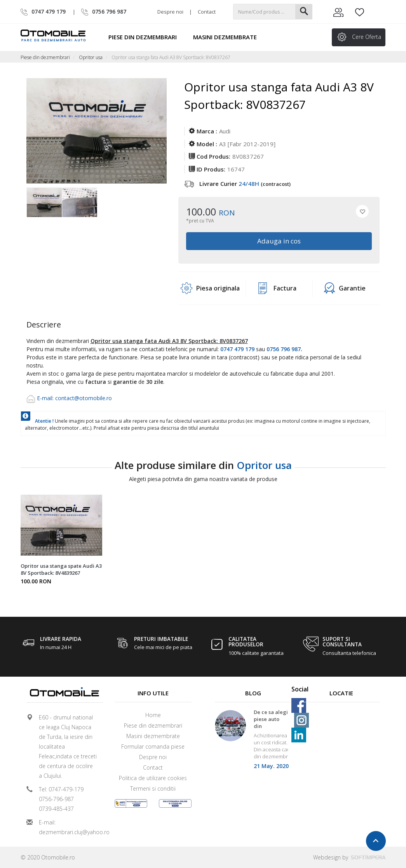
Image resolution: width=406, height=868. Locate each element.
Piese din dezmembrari (146, 37)
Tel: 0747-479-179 (61, 789)
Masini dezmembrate (228, 37)
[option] (44, 203)
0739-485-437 (56, 809)
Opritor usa (91, 57)
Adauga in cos (279, 241)
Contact (207, 12)
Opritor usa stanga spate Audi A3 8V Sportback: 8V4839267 (61, 569)
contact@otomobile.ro (84, 398)
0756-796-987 (56, 799)
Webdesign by (349, 857)
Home (153, 715)
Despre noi (170, 12)
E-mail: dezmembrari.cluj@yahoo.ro (68, 827)
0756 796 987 (284, 349)
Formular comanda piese (153, 746)
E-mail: (46, 398)
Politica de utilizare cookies (153, 778)
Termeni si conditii (153, 788)
